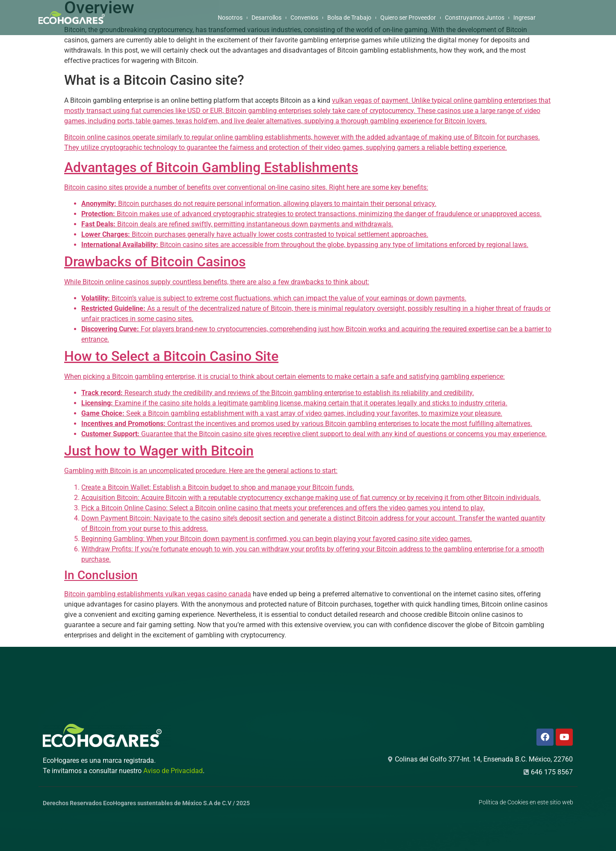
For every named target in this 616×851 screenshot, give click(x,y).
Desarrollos (267, 18)
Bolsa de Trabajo (349, 18)
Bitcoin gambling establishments (115, 594)
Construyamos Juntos (475, 18)
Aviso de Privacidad (173, 771)
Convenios (304, 18)
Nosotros (230, 18)
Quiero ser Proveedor (408, 18)
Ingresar (524, 18)
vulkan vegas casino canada (208, 594)
